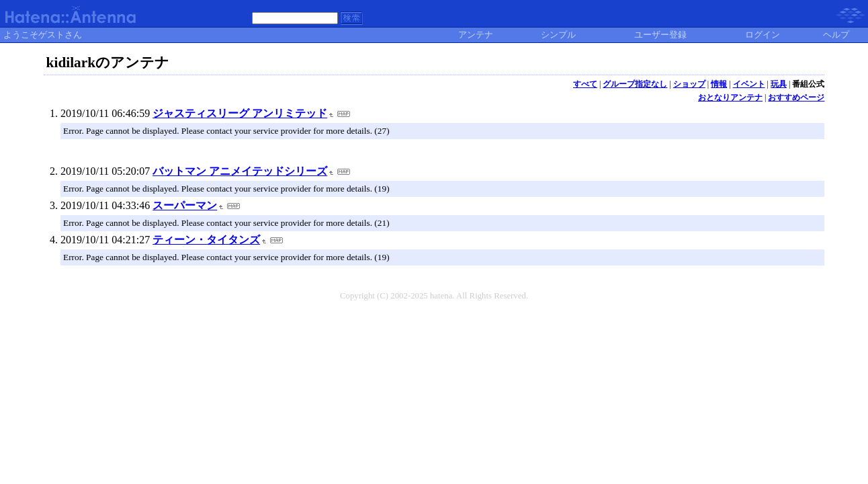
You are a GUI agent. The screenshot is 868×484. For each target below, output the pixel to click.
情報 (719, 84)
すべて (585, 84)
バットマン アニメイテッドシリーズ (240, 171)
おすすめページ (796, 97)
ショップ (689, 84)
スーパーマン (185, 205)
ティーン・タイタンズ (206, 240)
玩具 (779, 84)
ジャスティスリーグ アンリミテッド (240, 113)
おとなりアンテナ (730, 97)
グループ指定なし (635, 84)
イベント (749, 84)
